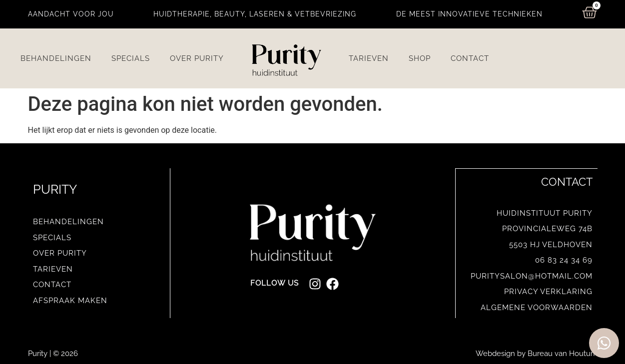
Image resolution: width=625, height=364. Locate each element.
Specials (131, 58)
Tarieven (369, 58)
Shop (420, 58)
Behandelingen (56, 58)
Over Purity (197, 58)
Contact (470, 58)
